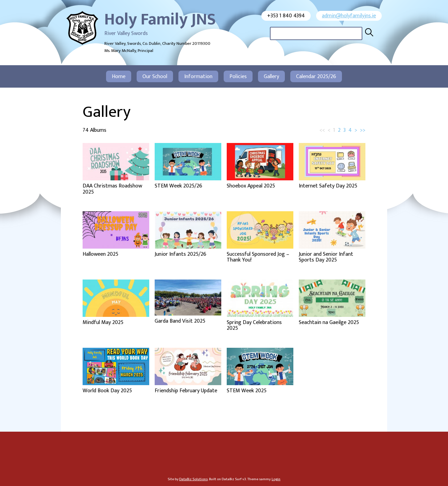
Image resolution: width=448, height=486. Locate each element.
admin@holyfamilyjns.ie (349, 16)
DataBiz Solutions (193, 479)
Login (276, 479)
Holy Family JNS (160, 20)
